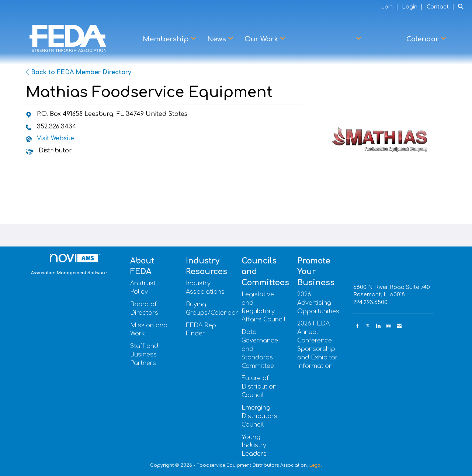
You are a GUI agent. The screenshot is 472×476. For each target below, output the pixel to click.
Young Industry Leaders (254, 446)
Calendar (424, 39)
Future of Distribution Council (259, 387)
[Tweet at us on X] (368, 326)
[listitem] (391, 7)
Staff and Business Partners (144, 355)
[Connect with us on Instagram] (388, 326)
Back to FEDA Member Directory (79, 72)
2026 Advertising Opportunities (318, 303)
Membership (167, 39)
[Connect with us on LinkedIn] (378, 326)
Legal (316, 465)
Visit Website (55, 138)
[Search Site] (462, 7)
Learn (384, 39)
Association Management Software (69, 265)
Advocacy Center (325, 39)
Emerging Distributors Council (259, 416)
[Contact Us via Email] (399, 326)
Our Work (262, 39)
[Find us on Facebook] (358, 326)
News (218, 39)
